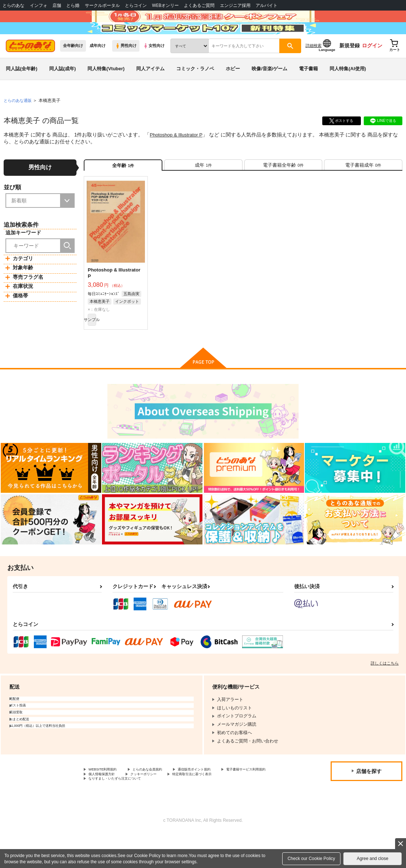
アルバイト (267, 5)
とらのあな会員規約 (161, 800)
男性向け (126, 66)
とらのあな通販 (19, 120)
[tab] (203, 188)
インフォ (39, 5)
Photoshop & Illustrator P (178, 155)
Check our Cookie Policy (312, 859)
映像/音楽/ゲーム (269, 89)
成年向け (98, 66)
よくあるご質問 (199, 5)
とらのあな (13, 5)
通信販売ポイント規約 (218, 800)
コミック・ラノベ (195, 89)
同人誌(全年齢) (22, 89)
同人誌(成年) (63, 89)
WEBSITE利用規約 (107, 800)
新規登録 (350, 66)
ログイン (372, 66)
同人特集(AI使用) (348, 89)
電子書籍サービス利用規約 (115, 806)
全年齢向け (73, 66)
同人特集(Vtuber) (106, 89)
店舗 (57, 5)
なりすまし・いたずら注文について (192, 812)
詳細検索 (314, 66)
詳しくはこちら (385, 693)
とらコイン (136, 5)
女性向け (154, 66)
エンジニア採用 (235, 5)
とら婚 (73, 5)
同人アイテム (150, 89)
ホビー (233, 89)
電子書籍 (308, 89)
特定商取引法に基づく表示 (115, 812)
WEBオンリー (165, 5)
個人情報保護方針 (174, 806)
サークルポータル (102, 5)
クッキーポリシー (225, 806)
